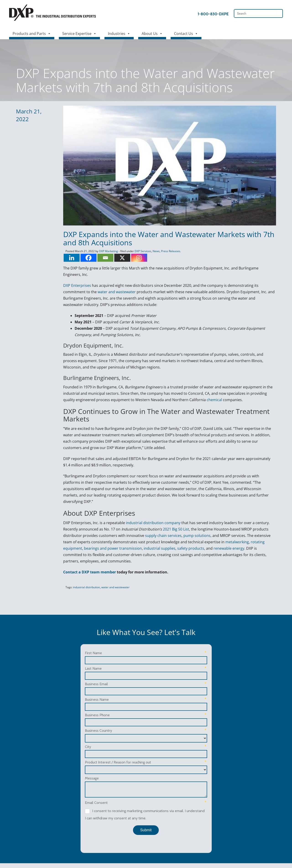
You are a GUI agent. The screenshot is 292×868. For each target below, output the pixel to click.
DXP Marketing (106, 252)
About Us (152, 33)
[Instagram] (136, 258)
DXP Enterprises (74, 286)
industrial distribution (84, 581)
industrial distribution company (150, 517)
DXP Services (140, 252)
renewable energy (226, 542)
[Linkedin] (69, 258)
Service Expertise (79, 33)
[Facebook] (86, 258)
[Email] (103, 258)
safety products (188, 542)
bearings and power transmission (110, 542)
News (153, 252)
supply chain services (161, 529)
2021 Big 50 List (173, 523)
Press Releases (168, 252)
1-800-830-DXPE (213, 14)
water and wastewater (114, 292)
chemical (212, 400)
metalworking (234, 536)
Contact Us (186, 33)
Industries (119, 33)
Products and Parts (32, 33)
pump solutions (194, 529)
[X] (120, 258)
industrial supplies (157, 542)
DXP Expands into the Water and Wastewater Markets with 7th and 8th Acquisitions (166, 239)
